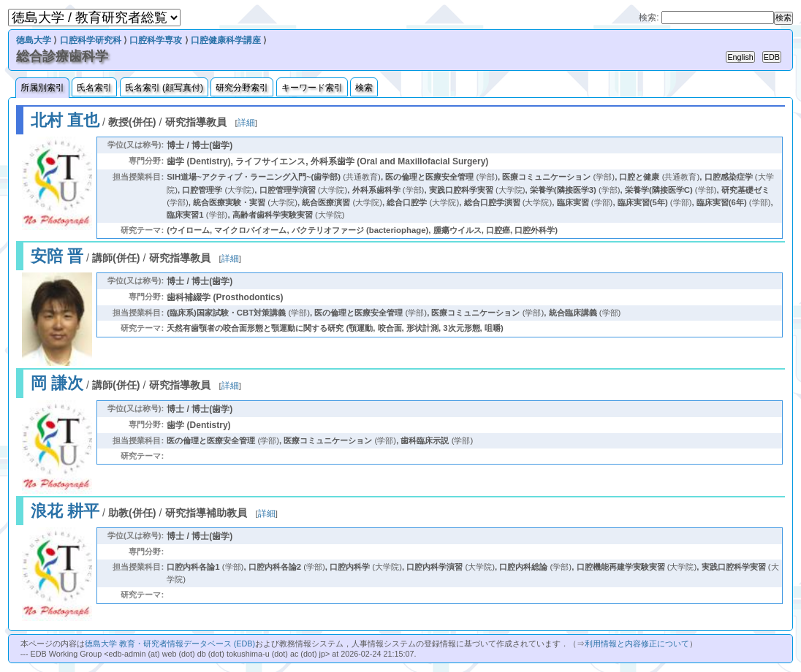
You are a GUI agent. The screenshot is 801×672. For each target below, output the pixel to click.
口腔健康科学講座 (226, 40)
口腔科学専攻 (156, 40)
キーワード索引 (312, 88)
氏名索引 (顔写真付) (164, 88)
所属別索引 (42, 88)
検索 (364, 88)
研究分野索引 (242, 88)
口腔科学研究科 (91, 40)
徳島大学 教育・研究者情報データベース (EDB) (170, 644)
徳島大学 (34, 40)
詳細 (246, 123)
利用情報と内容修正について (637, 644)
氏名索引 (94, 88)
